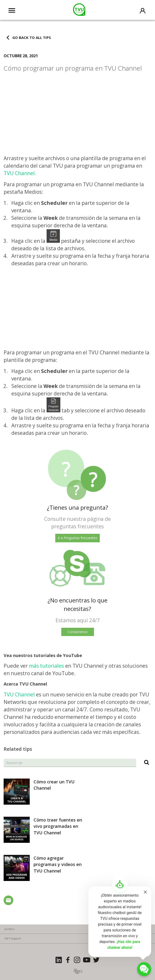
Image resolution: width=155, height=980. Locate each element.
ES (81, 971)
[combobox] (70, 763)
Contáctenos (78, 632)
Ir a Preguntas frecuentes (77, 538)
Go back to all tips (32, 37)
